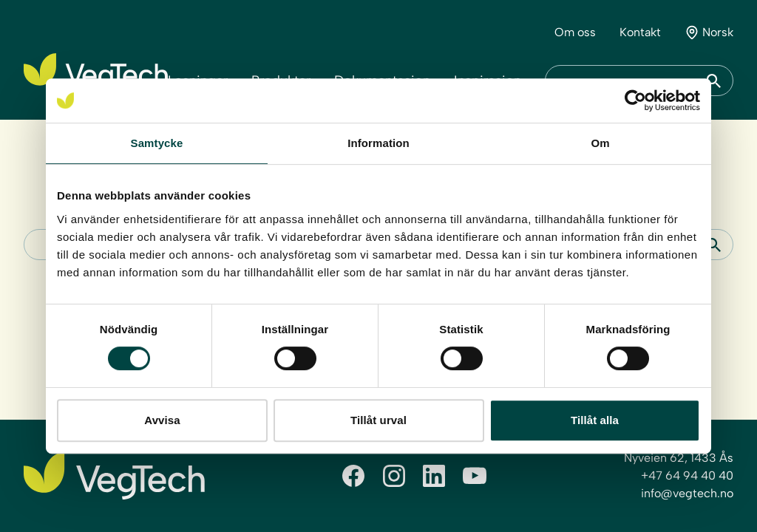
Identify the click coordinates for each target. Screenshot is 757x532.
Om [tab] (600, 143)
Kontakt (640, 32)
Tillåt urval (378, 420)
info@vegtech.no (687, 493)
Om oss (575, 32)
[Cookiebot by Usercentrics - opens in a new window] (635, 100)
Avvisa (162, 420)
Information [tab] (378, 143)
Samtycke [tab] (157, 143)
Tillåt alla (595, 420)
